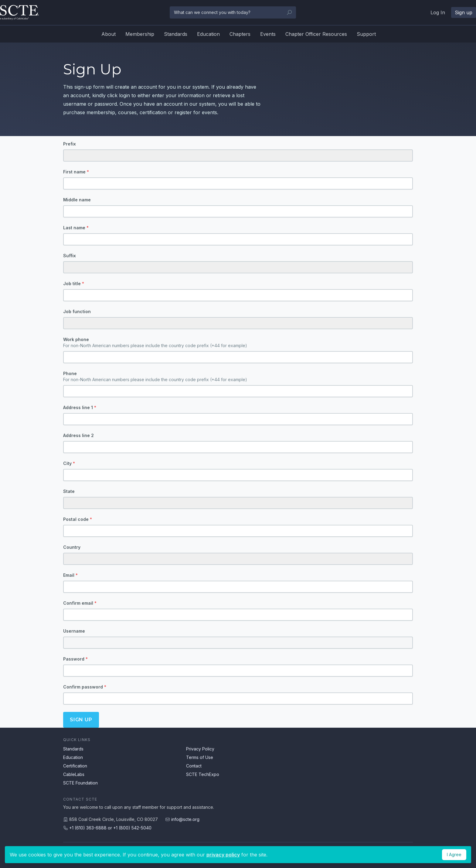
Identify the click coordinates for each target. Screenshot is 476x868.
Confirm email (80, 603)
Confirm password (85, 687)
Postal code (78, 519)
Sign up (464, 12)
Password (75, 659)
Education (208, 34)
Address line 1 (80, 407)
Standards (176, 34)
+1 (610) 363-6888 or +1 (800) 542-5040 (110, 828)
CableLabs (74, 774)
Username (74, 631)
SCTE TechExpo (203, 774)
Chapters (240, 34)
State (69, 491)
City (69, 463)
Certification (75, 766)
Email (70, 575)
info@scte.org (185, 819)
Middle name (77, 200)
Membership (140, 34)
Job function (77, 311)
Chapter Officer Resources (316, 34)
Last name (76, 228)
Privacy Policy (200, 749)
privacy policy (223, 855)
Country (72, 547)
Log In (438, 12)
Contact (194, 766)
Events (268, 34)
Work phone (238, 343)
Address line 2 (78, 435)
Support (366, 34)
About (109, 34)
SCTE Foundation (80, 783)
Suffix (70, 256)
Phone (238, 377)
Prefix (70, 144)
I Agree (454, 854)
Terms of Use (200, 757)
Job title (74, 284)
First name (76, 172)
